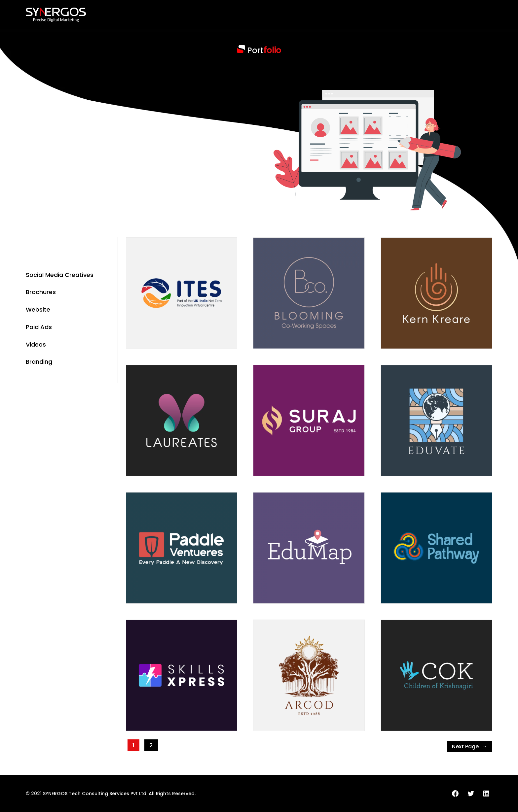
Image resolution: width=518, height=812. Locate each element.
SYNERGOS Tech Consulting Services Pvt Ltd (95, 794)
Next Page (470, 747)
